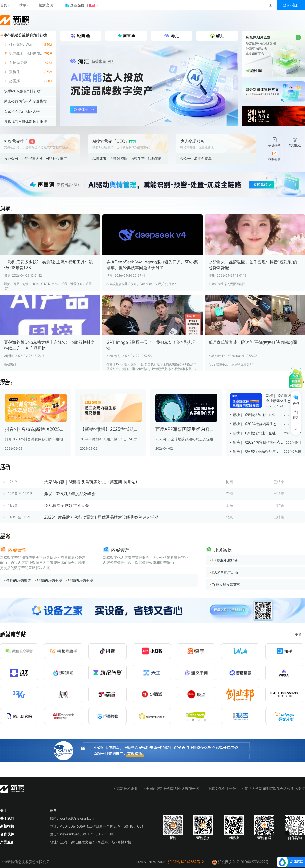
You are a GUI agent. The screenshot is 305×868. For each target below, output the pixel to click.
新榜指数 (7, 826)
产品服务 (7, 842)
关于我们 (7, 818)
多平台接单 (203, 158)
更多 (300, 635)
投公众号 (11, 158)
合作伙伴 (7, 834)
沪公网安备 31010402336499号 (240, 862)
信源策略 (155, 158)
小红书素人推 (32, 158)
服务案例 (223, 550)
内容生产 (138, 158)
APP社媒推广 (56, 158)
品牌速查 (99, 158)
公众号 (186, 158)
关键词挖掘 (118, 158)
